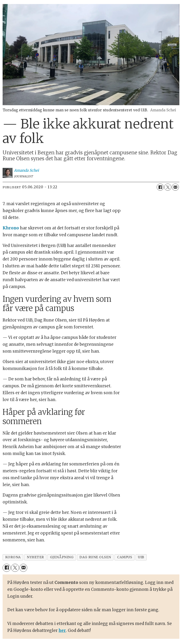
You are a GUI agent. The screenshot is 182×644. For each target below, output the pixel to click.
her (62, 630)
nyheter (35, 557)
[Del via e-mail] (175, 187)
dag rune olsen (95, 557)
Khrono (11, 228)
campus (125, 557)
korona (13, 557)
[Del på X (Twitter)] (168, 187)
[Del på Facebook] (160, 187)
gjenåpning (62, 557)
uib (141, 557)
